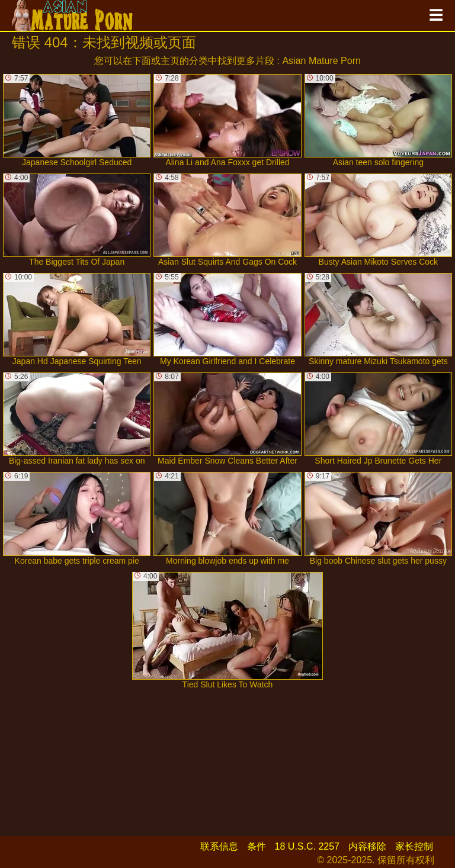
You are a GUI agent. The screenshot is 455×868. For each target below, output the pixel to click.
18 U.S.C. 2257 (307, 846)
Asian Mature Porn (321, 61)
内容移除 (367, 846)
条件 (257, 846)
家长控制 (414, 846)
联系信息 (219, 846)
